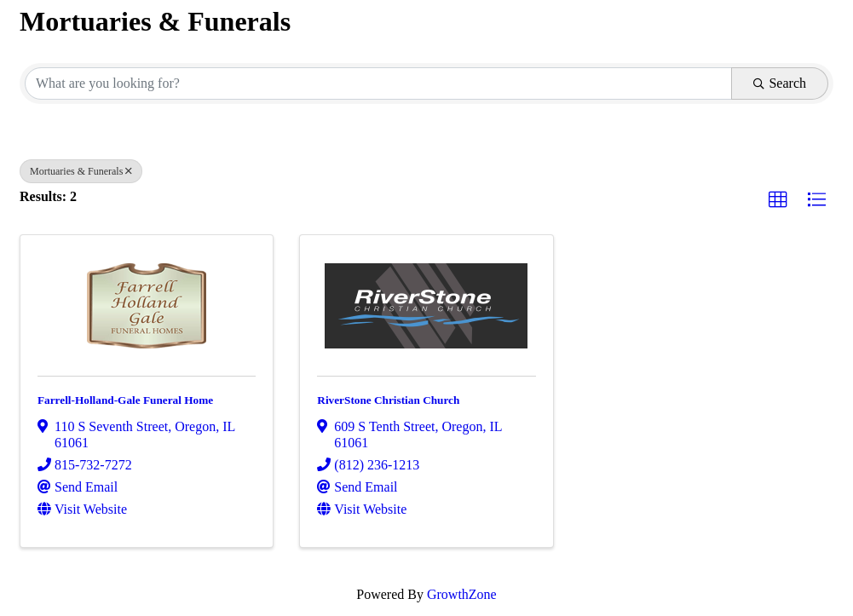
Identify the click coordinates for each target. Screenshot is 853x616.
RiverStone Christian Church (388, 400)
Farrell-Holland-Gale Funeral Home (125, 400)
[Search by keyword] (378, 83)
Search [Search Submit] (780, 83)
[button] (778, 200)
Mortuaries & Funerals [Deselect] (81, 171)
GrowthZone (462, 594)
